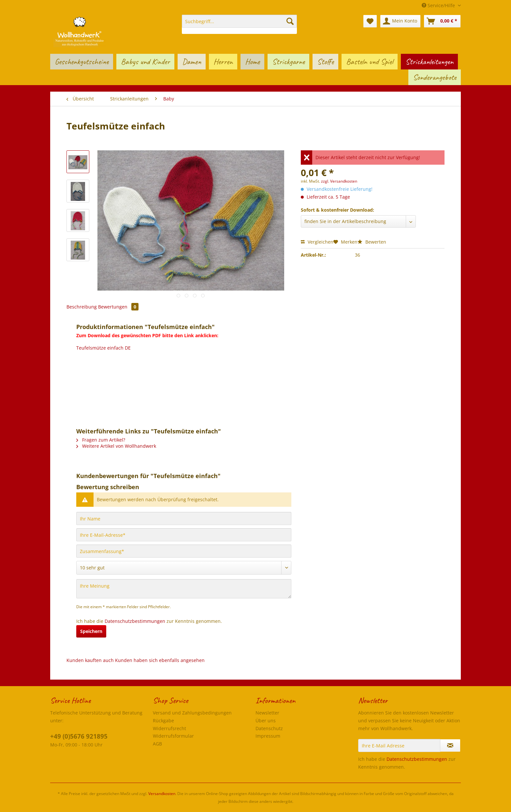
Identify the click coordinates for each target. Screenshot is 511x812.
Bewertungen (118, 307)
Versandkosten (162, 794)
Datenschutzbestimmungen (135, 621)
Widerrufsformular (173, 736)
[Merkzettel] (370, 21)
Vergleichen (317, 242)
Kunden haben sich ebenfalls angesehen (160, 660)
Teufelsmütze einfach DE (103, 348)
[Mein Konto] (400, 21)
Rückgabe (163, 721)
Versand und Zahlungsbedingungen (192, 713)
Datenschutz (269, 728)
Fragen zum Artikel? (101, 440)
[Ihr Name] (184, 519)
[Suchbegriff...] (239, 21)
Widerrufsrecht (169, 728)
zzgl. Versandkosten (339, 181)
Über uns (266, 721)
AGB (157, 744)
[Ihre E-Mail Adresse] (399, 745)
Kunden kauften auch (90, 660)
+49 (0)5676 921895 (79, 736)
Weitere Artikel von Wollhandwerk (116, 446)
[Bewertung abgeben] (184, 568)
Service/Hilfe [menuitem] (439, 5)
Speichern (91, 631)
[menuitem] (239, 24)
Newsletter (267, 713)
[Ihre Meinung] (184, 589)
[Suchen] (290, 21)
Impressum (268, 736)
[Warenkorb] (442, 21)
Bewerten (372, 242)
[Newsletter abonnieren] (450, 745)
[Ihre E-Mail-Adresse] (184, 535)
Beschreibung (82, 307)
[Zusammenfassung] (184, 551)
